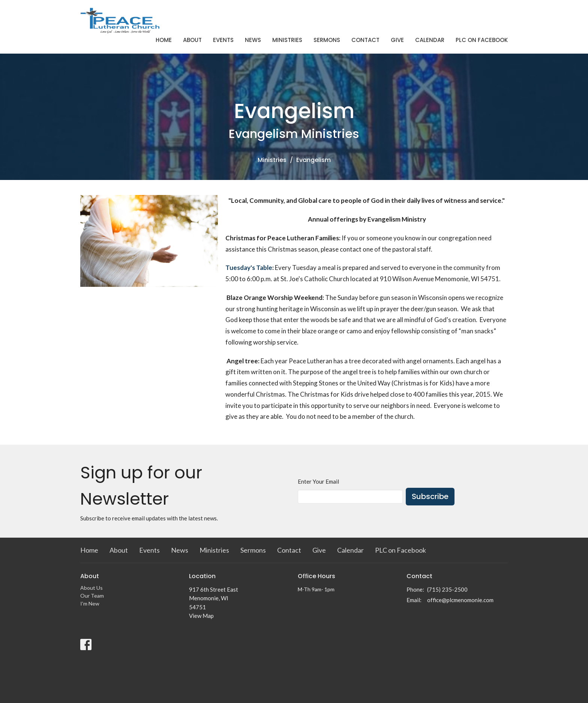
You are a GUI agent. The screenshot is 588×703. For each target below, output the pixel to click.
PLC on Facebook (482, 40)
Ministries (287, 40)
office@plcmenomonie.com (460, 600)
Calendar (430, 40)
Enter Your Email (318, 481)
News (253, 40)
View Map (201, 616)
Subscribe (430, 496)
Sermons (327, 40)
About (192, 40)
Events (223, 40)
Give (397, 40)
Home (164, 40)
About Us (91, 588)
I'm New (90, 603)
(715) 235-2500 (447, 589)
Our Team (92, 596)
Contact (365, 40)
